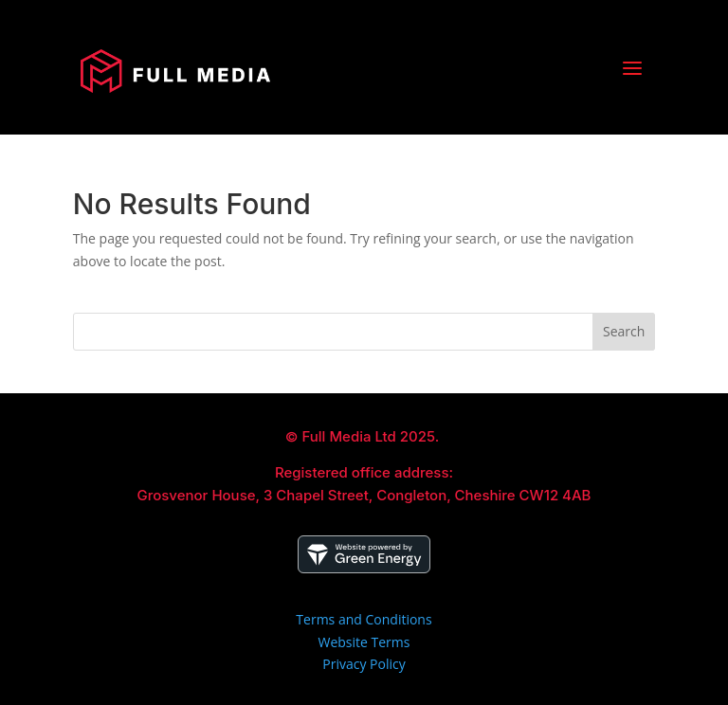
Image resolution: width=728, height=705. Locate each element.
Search (624, 331)
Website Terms (364, 642)
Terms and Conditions (364, 619)
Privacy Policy (364, 664)
